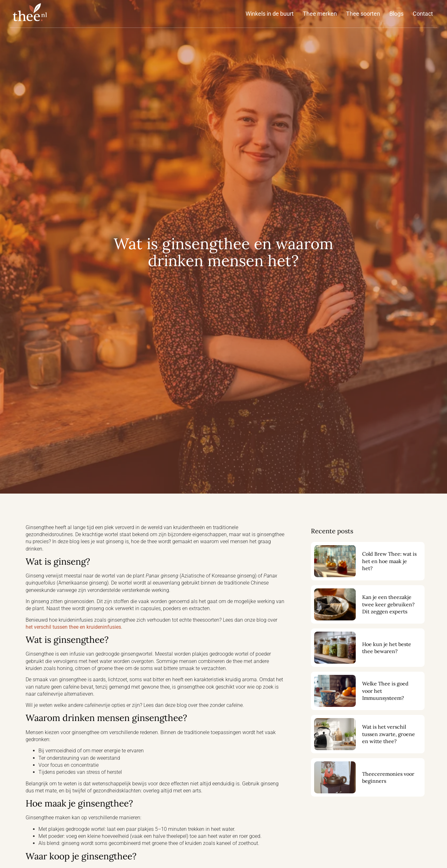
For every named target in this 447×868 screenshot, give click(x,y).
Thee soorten (363, 14)
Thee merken (320, 14)
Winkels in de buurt (270, 14)
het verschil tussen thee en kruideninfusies (73, 627)
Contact (423, 14)
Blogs (396, 14)
